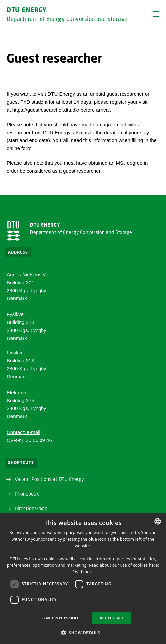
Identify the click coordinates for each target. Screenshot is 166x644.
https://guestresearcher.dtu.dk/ (46, 110)
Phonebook (27, 494)
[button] (156, 14)
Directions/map (31, 508)
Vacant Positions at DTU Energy (49, 479)
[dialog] (83, 579)
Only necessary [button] (61, 618)
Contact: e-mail (23, 432)
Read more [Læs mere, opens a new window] (83, 572)
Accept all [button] (112, 618)
